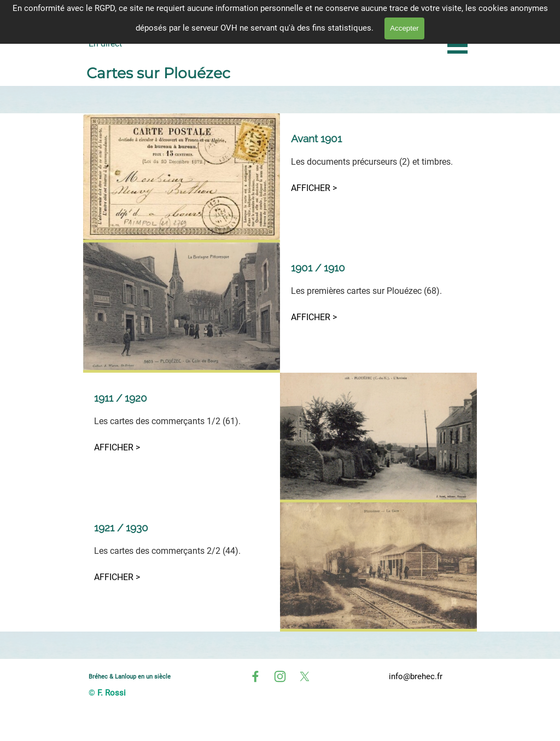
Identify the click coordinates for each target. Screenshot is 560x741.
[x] (305, 676)
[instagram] (280, 676)
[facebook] (255, 676)
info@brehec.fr (416, 676)
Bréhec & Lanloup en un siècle (130, 676)
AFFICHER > (314, 188)
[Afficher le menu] (457, 45)
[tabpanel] (378, 163)
